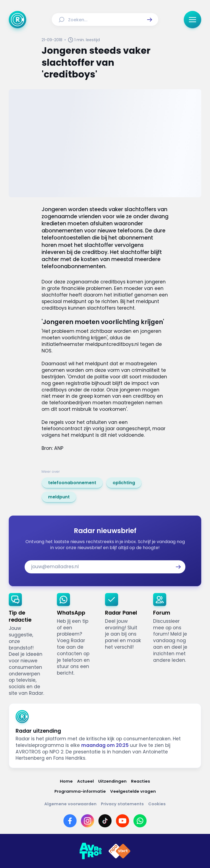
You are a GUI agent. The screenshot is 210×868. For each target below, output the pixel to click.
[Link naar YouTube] (122, 821)
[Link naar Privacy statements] (122, 804)
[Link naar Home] (66, 781)
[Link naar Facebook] (70, 821)
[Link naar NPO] (119, 851)
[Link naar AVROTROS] (91, 851)
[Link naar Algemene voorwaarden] (70, 804)
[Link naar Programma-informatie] (80, 791)
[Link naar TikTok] (105, 821)
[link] (72, 483)
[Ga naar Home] (17, 20)
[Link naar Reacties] (141, 781)
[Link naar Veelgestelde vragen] (133, 791)
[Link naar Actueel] (85, 781)
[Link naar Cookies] (157, 804)
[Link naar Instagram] (87, 821)
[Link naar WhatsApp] (140, 821)
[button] (150, 20)
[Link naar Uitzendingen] (112, 781)
